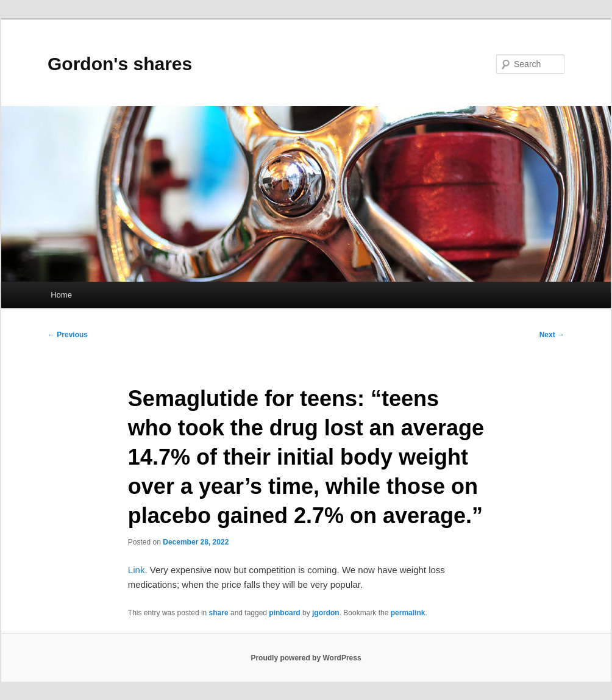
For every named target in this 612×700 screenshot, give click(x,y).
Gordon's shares (120, 64)
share (219, 613)
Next (552, 335)
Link (137, 570)
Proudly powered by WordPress (306, 658)
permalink (408, 613)
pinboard (284, 613)
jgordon (326, 613)
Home (61, 295)
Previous (68, 335)
